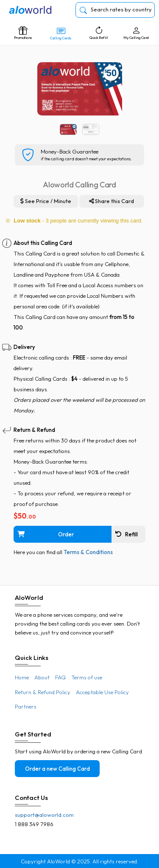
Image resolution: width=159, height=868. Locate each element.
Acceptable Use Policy (102, 692)
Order (45, 534)
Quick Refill (99, 33)
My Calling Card (136, 33)
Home (22, 677)
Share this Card (112, 201)
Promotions (23, 33)
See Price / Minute (46, 201)
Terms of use (87, 677)
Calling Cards (61, 33)
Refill (127, 534)
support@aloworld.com (44, 815)
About (42, 677)
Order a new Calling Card (57, 769)
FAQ (60, 677)
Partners (26, 706)
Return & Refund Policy (43, 692)
